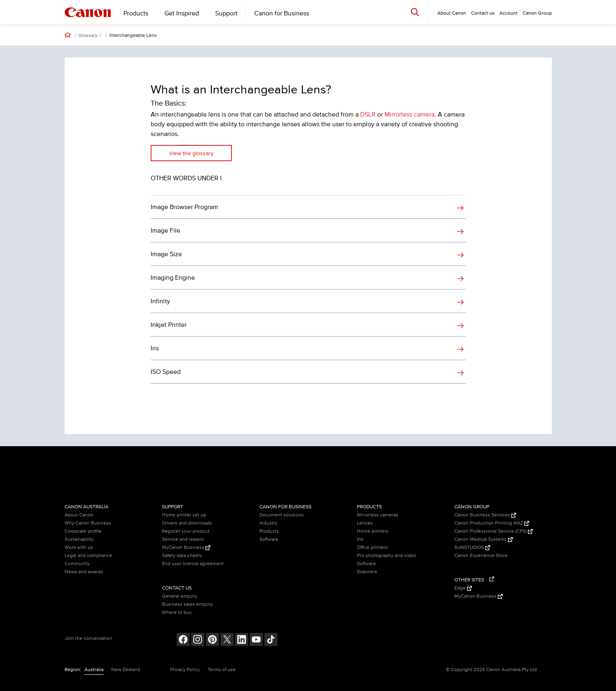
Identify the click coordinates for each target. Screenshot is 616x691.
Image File (165, 231)
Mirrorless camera (410, 114)
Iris (155, 348)
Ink (360, 539)
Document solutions (282, 515)
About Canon (79, 515)
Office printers (372, 547)
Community (77, 564)
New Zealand (126, 670)
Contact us (483, 13)
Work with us (79, 547)
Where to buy (177, 612)
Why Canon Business (88, 523)
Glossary (88, 36)
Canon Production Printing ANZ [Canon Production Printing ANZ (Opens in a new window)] (492, 523)
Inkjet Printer (169, 325)
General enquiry (180, 596)
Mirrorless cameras (378, 515)
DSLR (368, 114)
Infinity (160, 301)
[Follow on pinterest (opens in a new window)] (212, 640)
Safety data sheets (182, 556)
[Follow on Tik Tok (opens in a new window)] (271, 640)
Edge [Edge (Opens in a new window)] (463, 588)
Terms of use (222, 670)
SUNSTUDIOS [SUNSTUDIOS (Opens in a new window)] (472, 547)
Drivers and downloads (187, 523)
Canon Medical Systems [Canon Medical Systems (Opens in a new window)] (484, 539)
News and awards (84, 572)
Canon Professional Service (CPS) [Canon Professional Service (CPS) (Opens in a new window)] (494, 531)
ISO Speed (166, 372)
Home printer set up (184, 515)
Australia (94, 670)
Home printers (373, 531)
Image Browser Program (184, 207)
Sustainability (79, 539)
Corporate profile (83, 531)
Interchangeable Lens (133, 36)
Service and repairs (183, 539)
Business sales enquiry (187, 604)
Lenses (365, 523)
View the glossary (191, 153)
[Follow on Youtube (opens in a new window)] (256, 640)
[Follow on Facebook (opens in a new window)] (183, 640)
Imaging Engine (173, 278)
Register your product (186, 531)
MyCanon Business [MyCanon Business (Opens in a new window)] (186, 547)
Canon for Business (282, 13)
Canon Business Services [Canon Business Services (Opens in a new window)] (485, 515)
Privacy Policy (185, 670)
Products (136, 13)
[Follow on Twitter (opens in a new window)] (227, 640)
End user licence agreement (193, 564)
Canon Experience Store (481, 556)
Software (269, 539)
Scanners (367, 572)
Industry (268, 523)
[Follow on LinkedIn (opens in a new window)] (242, 640)
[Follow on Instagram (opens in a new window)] (198, 640)
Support (226, 13)
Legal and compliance (88, 556)
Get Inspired (182, 13)
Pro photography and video (387, 556)
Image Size (166, 254)
